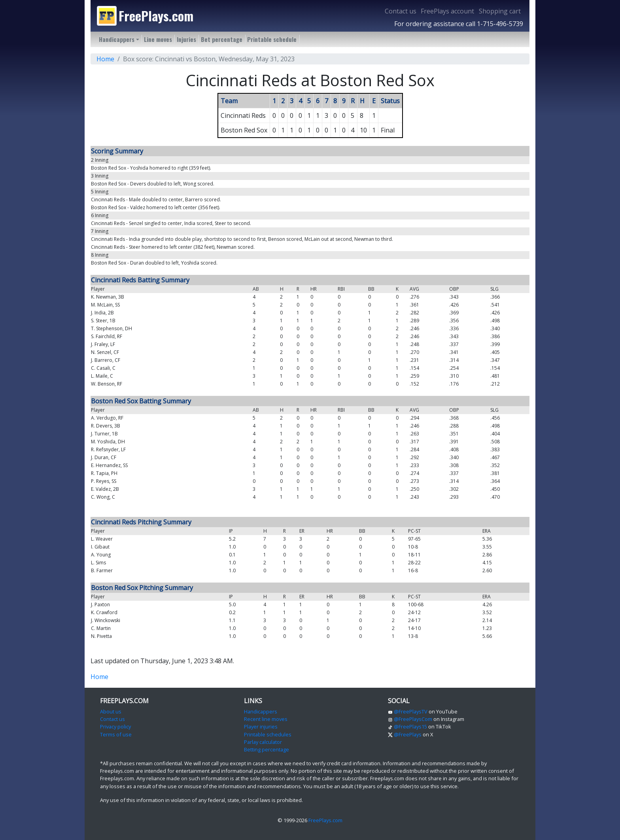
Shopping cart (500, 11)
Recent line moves (266, 719)
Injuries (186, 39)
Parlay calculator (263, 742)
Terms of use (116, 734)
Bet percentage (222, 39)
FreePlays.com (325, 820)
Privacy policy (115, 726)
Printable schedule (272, 39)
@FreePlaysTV (408, 711)
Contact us (401, 11)
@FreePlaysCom (410, 719)
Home (105, 59)
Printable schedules (268, 734)
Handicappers (261, 711)
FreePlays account (447, 11)
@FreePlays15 (407, 726)
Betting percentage (267, 749)
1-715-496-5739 (500, 24)
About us (111, 711)
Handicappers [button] (117, 39)
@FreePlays (405, 734)
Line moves (158, 39)
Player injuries (261, 726)
